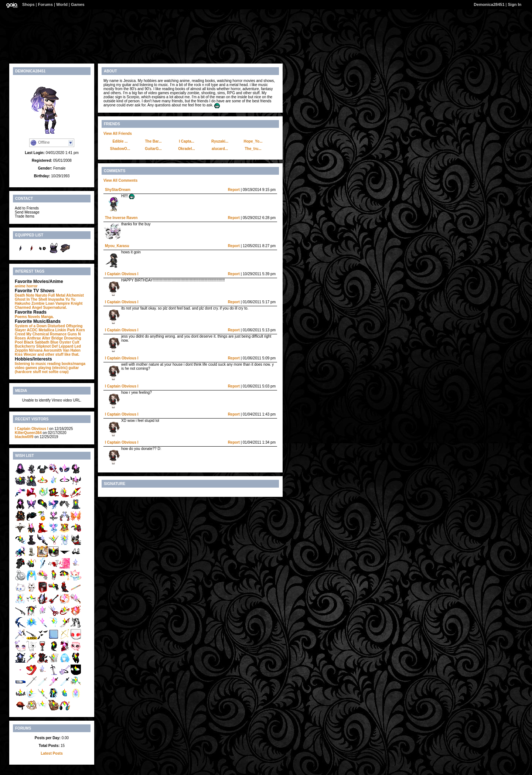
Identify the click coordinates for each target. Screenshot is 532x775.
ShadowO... (120, 149)
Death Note (25, 295)
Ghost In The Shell (31, 299)
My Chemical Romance (46, 334)
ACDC (32, 330)
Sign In (515, 4)
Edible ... (120, 141)
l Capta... (187, 141)
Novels (34, 317)
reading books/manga (66, 364)
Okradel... (187, 149)
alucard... (220, 149)
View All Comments (120, 180)
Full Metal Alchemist (66, 295)
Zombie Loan (43, 303)
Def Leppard (62, 346)
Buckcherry (25, 346)
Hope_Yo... (253, 141)
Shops (28, 4)
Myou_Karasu (117, 246)
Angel (37, 308)
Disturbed (56, 326)
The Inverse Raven (121, 218)
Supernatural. (55, 308)
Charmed (23, 308)
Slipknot (43, 346)
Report (234, 190)
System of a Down (31, 326)
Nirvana (36, 350)
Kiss (19, 354)
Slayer (20, 330)
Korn (80, 330)
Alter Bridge (52, 338)
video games (26, 368)
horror (32, 286)
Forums (45, 4)
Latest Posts (52, 753)
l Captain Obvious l (32, 429)
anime (20, 286)
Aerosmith (53, 350)
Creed (20, 334)
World (62, 4)
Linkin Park (65, 330)
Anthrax (34, 338)
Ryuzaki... (220, 141)
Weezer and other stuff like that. (52, 354)
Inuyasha (56, 299)
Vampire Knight (69, 303)
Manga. (47, 317)
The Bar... (153, 141)
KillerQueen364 (28, 433)
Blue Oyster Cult (65, 342)
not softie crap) (55, 372)
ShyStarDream (118, 190)
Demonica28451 (489, 4)
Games (78, 4)
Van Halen (72, 350)
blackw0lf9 (24, 437)
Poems (21, 317)
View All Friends (118, 134)
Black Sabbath (36, 342)
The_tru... (253, 149)
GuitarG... (153, 149)
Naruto (41, 295)
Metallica (46, 330)
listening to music (30, 364)
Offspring (74, 326)
